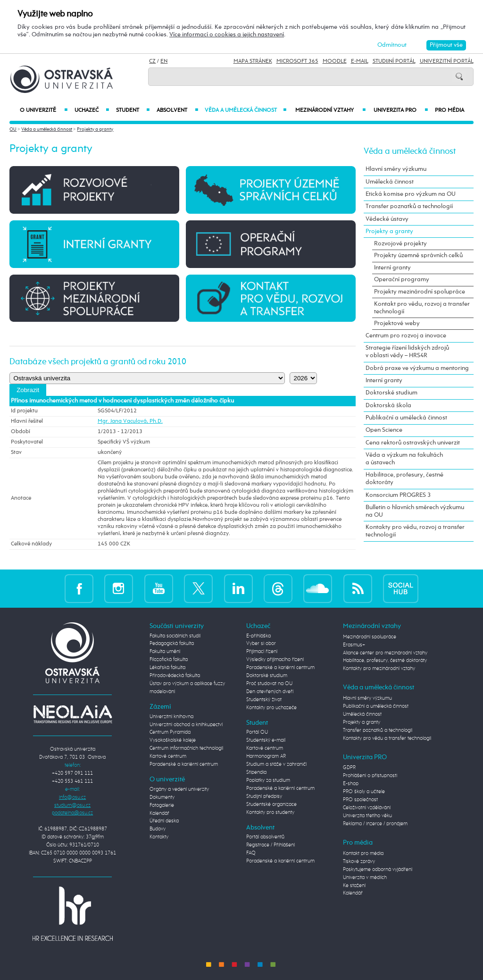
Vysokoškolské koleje (173, 740)
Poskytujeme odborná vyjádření (378, 870)
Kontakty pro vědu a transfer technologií (387, 738)
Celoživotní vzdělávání (367, 808)
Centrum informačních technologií (186, 748)
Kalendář (159, 813)
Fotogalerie (162, 805)
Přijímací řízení (262, 652)
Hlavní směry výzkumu (396, 169)
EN (164, 61)
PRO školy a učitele (364, 792)
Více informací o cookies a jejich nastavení (227, 35)
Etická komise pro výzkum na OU (411, 194)
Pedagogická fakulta (172, 644)
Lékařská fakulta (167, 668)
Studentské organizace (271, 804)
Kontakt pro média (363, 854)
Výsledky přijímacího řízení (275, 660)
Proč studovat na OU (269, 684)
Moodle (335, 61)
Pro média (450, 110)
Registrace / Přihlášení (271, 845)
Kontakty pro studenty (270, 812)
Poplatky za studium (268, 780)
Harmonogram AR (266, 756)
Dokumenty (162, 797)
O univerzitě (44, 110)
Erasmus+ (354, 645)
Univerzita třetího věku (367, 816)
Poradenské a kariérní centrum (184, 764)
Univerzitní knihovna (171, 717)
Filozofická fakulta (169, 660)
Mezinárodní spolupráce (370, 637)
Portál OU (257, 732)
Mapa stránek (253, 61)
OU (13, 129)
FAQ (251, 853)
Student (133, 110)
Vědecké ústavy (387, 219)
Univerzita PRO (401, 110)
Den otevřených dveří (270, 692)
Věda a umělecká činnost (246, 110)
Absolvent (177, 110)
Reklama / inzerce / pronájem (375, 824)
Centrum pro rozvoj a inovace (406, 336)
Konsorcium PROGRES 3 (398, 495)
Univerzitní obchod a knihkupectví (186, 725)
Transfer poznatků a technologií (409, 206)
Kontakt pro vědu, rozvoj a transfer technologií (422, 308)
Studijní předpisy (264, 796)
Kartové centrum (168, 756)
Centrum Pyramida (170, 732)
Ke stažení (354, 886)
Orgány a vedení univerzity (179, 789)
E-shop (351, 784)
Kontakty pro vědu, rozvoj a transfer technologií (415, 531)
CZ (152, 61)
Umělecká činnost (390, 182)
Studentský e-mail (266, 740)
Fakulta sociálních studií (175, 636)
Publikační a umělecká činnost (406, 418)
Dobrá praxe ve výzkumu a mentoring (417, 368)
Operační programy (402, 280)
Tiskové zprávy (359, 862)
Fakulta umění (165, 652)
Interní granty (392, 268)
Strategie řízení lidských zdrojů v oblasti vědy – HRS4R (407, 352)
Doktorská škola (388, 406)
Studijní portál (394, 61)
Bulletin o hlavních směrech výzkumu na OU (415, 511)
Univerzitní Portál (447, 61)
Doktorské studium (391, 393)
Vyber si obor (261, 644)
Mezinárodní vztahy (330, 110)
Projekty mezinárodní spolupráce (420, 292)
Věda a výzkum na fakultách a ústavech (404, 459)
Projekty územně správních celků (418, 255)
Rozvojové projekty (400, 244)
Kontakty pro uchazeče (271, 708)
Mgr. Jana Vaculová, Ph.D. (130, 421)
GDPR (349, 768)
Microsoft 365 (297, 61)
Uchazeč (92, 110)
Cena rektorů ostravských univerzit (413, 443)
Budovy (158, 829)
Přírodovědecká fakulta (175, 676)
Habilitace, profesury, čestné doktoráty (404, 479)
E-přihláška (258, 636)
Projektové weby (397, 323)
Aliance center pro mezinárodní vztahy (385, 653)
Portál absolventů (265, 837)
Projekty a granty (95, 129)
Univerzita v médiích (365, 878)
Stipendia (256, 772)
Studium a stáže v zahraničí (276, 764)
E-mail (360, 61)
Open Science (384, 430)
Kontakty (159, 837)
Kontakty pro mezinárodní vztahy (379, 669)
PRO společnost (360, 800)
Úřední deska (164, 821)
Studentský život (264, 700)
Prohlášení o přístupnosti (370, 776)
